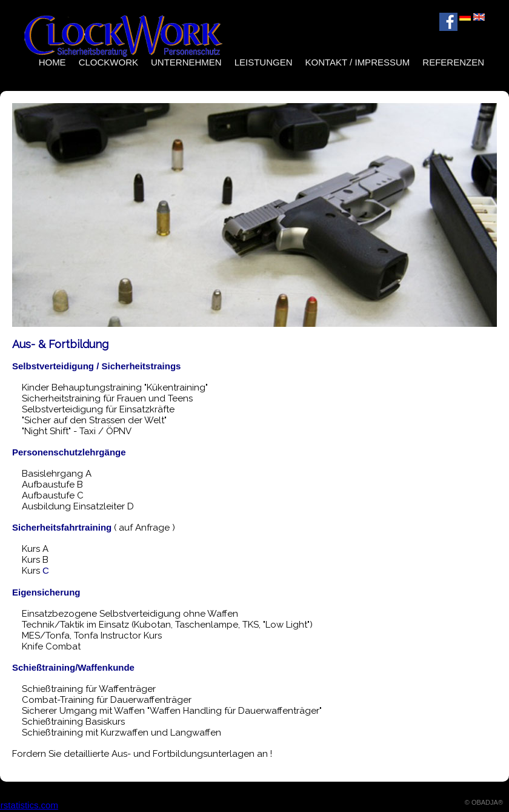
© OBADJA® (484, 802)
